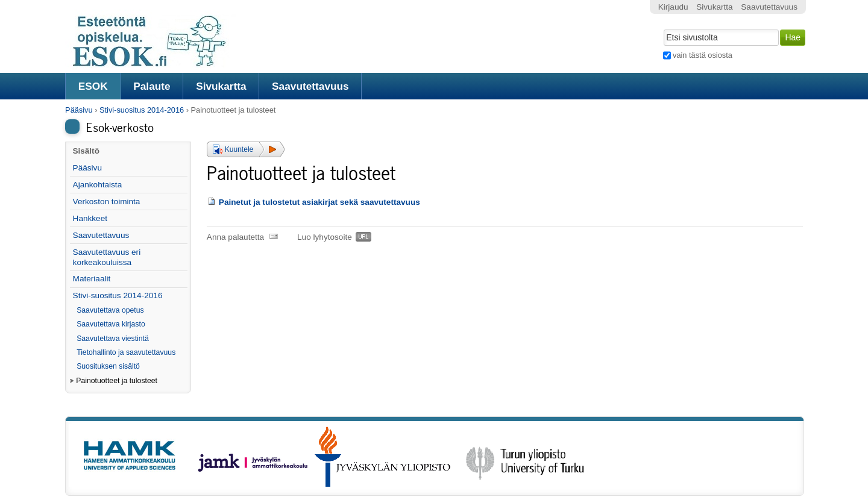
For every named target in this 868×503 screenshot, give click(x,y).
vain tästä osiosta (703, 55)
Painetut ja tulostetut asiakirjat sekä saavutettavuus (319, 202)
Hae (662, 28)
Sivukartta (221, 86)
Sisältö (86, 151)
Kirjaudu (673, 7)
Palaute (152, 86)
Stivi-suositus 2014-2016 (142, 110)
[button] (246, 149)
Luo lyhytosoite (325, 237)
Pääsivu (79, 110)
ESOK (93, 86)
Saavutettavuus (310, 86)
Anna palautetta (235, 237)
